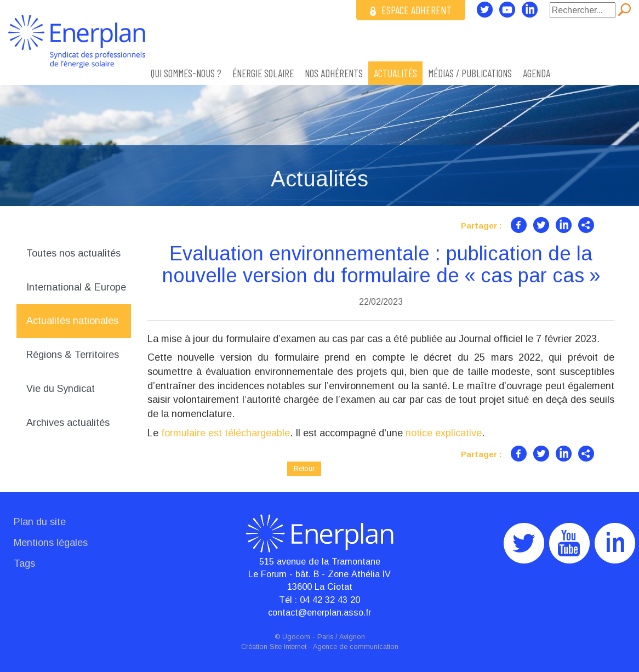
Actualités (395, 73)
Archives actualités (68, 423)
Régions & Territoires (73, 355)
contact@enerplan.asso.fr (319, 612)
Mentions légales (51, 543)
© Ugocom (292, 637)
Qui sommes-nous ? (186, 73)
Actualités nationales (72, 321)
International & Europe (76, 287)
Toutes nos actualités (73, 253)
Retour (304, 468)
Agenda (537, 73)
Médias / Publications (470, 73)
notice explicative (444, 433)
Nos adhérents (334, 73)
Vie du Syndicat (61, 389)
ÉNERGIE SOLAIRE (263, 73)
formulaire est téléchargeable (226, 433)
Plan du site (40, 522)
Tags (24, 563)
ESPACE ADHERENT (411, 10)
